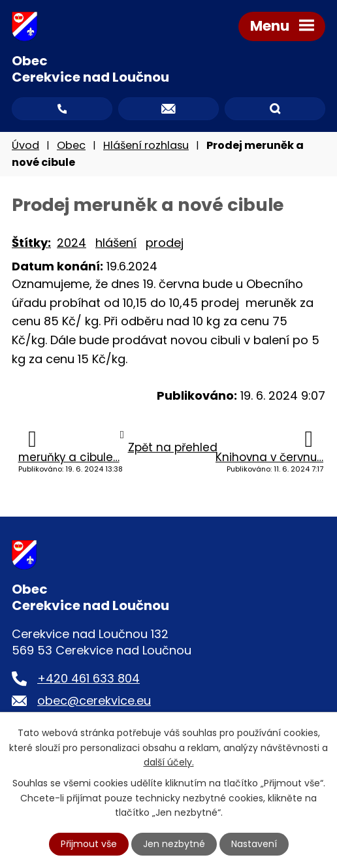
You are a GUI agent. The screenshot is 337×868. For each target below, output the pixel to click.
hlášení (116, 243)
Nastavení (254, 844)
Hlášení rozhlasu (146, 145)
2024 (72, 243)
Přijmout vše (89, 844)
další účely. (169, 762)
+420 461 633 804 (88, 678)
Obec (71, 145)
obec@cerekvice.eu (94, 700)
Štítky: (31, 243)
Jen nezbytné (174, 844)
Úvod (25, 145)
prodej (165, 243)
